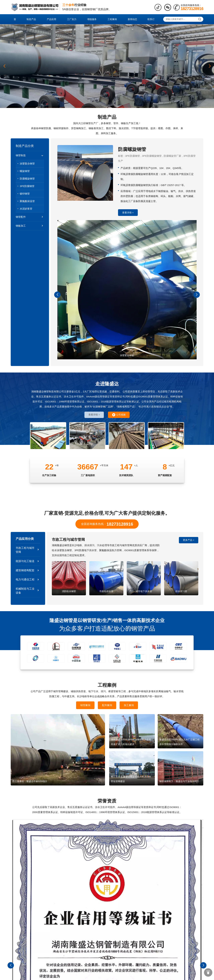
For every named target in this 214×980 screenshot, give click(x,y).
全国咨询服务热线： (107, 524)
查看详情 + (128, 213)
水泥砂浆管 (26, 209)
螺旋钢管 (25, 171)
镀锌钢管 (25, 194)
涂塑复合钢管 (27, 164)
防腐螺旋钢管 (27, 179)
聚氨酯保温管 (27, 201)
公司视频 (119, 415)
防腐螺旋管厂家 (172, 156)
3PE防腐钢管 (27, 186)
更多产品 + (188, 541)
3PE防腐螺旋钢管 (152, 156)
